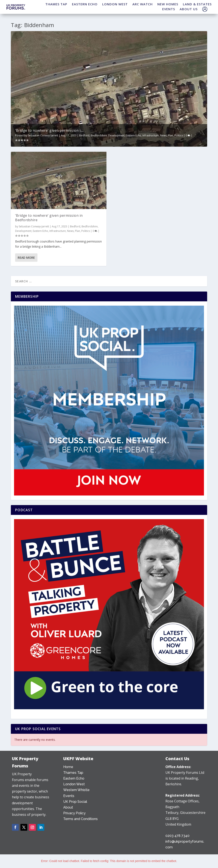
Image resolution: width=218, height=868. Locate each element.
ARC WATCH (143, 4)
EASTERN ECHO (85, 4)
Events (69, 796)
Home (68, 767)
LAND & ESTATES (197, 4)
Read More (26, 257)
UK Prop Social (75, 802)
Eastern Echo (133, 135)
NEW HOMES (168, 4)
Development (116, 135)
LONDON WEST (115, 4)
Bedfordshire (99, 135)
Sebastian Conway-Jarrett (43, 135)
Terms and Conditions (80, 819)
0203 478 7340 (177, 836)
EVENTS (169, 9)
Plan (171, 135)
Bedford (84, 135)
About (68, 807)
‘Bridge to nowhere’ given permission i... (49, 130)
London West (74, 784)
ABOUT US (189, 9)
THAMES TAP (56, 4)
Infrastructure (151, 135)
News (163, 135)
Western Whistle (76, 790)
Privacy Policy (74, 813)
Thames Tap (73, 773)
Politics (179, 135)
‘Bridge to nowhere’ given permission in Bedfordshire (49, 218)
